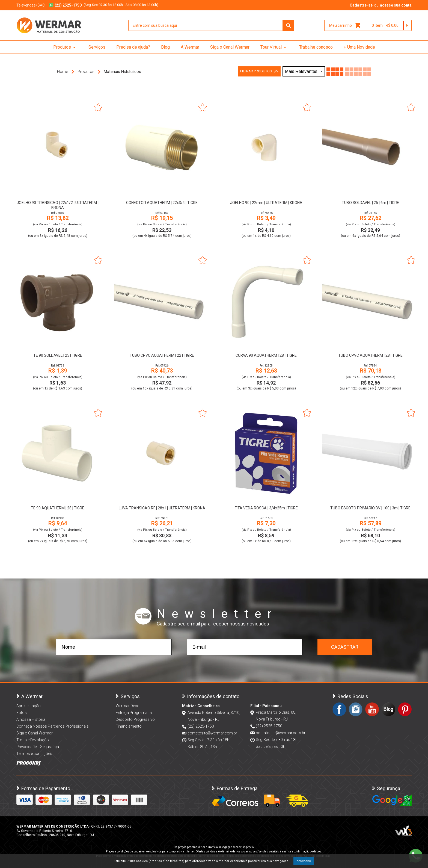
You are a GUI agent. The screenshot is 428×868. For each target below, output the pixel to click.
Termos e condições (34, 754)
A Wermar (190, 47)
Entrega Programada (134, 713)
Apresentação (29, 706)
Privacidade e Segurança (38, 747)
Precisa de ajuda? (133, 47)
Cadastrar (345, 647)
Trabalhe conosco (316, 47)
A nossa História (31, 719)
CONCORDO (304, 861)
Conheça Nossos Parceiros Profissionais (53, 726)
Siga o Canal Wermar (230, 47)
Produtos (65, 47)
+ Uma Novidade (359, 47)
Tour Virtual (274, 47)
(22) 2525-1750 (201, 726)
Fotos (22, 713)
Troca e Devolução (33, 740)
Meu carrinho (345, 25)
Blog (165, 47)
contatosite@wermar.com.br (212, 733)
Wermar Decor (128, 706)
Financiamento (129, 726)
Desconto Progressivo (135, 719)
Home (63, 72)
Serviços (97, 47)
